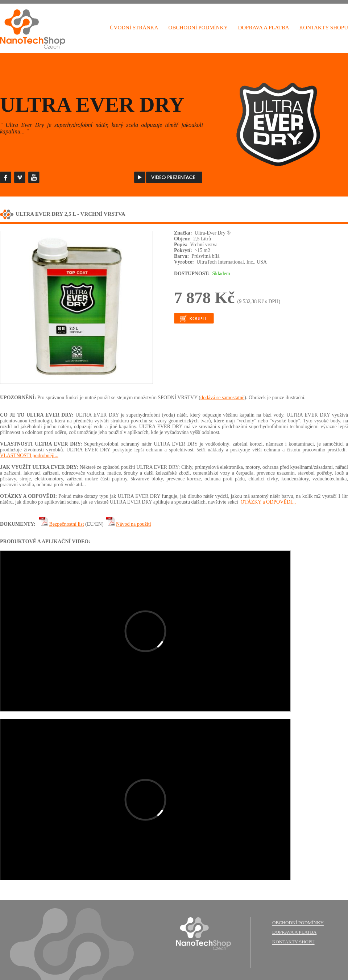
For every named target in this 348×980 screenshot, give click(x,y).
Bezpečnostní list (67, 524)
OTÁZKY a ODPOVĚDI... (268, 502)
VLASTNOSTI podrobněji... (29, 456)
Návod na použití (133, 524)
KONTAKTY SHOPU (324, 28)
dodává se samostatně (222, 398)
